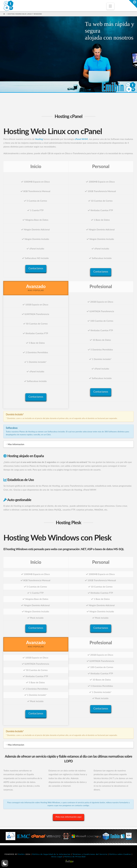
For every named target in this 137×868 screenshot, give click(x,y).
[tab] (68, 444)
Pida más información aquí (68, 817)
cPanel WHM (81, 139)
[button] (110, 6)
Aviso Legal (57, 857)
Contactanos (36, 268)
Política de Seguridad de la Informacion (52, 854)
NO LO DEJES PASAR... (62, 55)
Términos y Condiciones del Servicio (90, 854)
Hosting (39, 139)
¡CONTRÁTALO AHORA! (20, 55)
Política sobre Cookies (120, 854)
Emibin (22, 854)
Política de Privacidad (75, 857)
